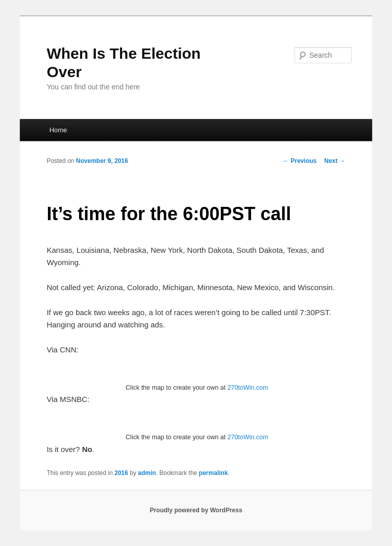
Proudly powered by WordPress (196, 510)
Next (335, 161)
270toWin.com (248, 388)
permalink (214, 473)
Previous (300, 161)
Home (58, 130)
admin (147, 473)
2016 (121, 473)
